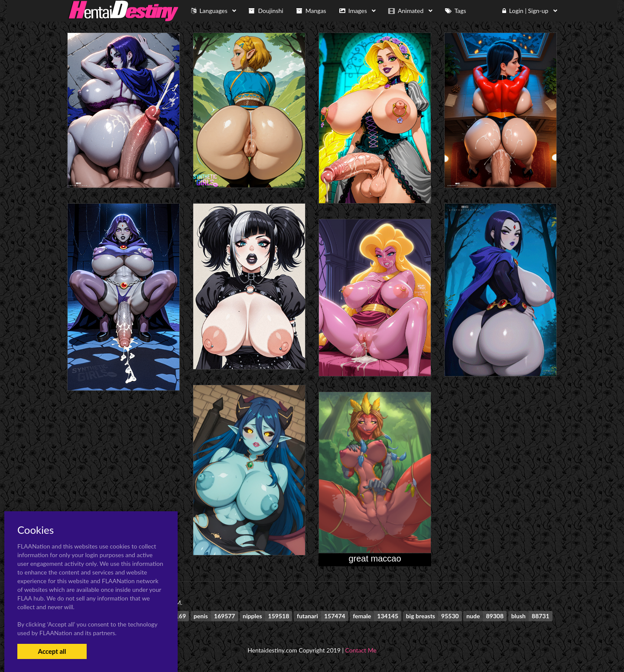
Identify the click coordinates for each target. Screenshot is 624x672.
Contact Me (361, 650)
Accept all (52, 651)
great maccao (375, 558)
